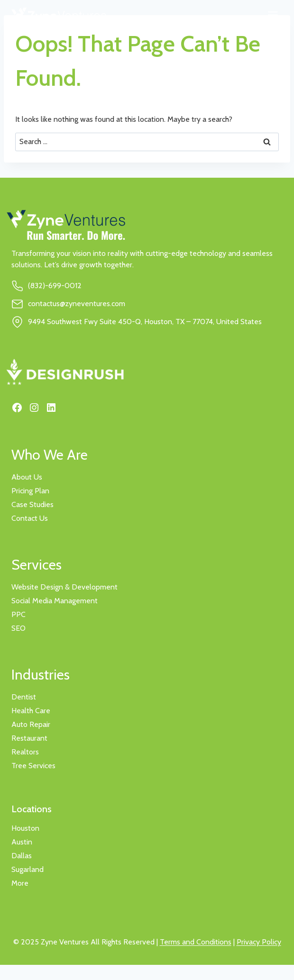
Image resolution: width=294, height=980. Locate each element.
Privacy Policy (259, 942)
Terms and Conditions (196, 942)
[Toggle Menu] (273, 15)
